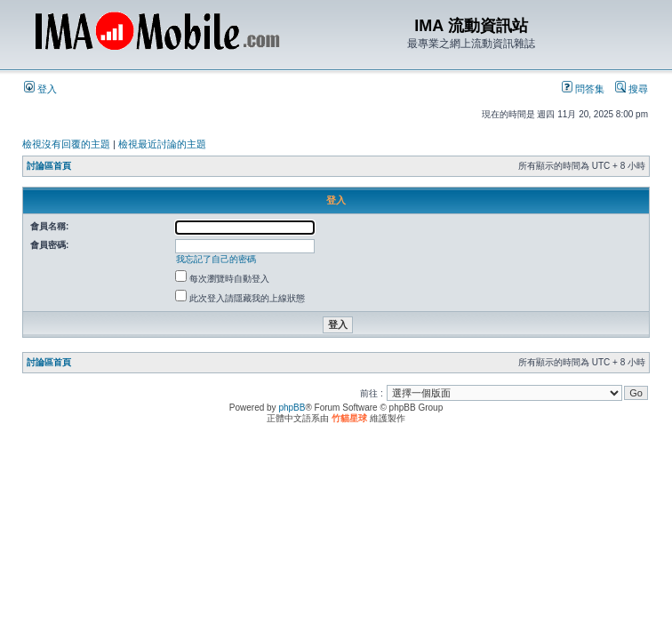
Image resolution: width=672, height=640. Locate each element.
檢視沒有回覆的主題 (66, 144)
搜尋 (632, 89)
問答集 (583, 89)
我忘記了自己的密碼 (216, 259)
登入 (40, 89)
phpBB (292, 408)
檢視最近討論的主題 (162, 144)
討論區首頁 (49, 166)
